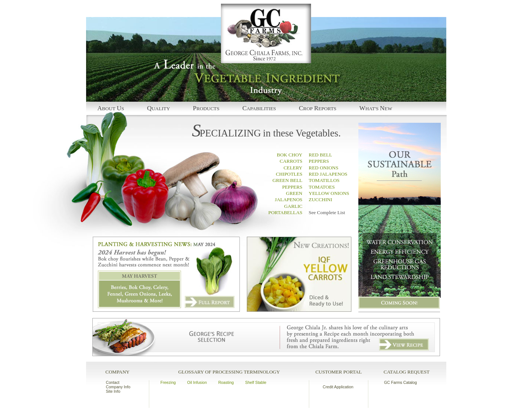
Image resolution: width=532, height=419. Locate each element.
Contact (113, 382)
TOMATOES (322, 187)
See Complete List (327, 212)
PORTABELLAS (285, 212)
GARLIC (293, 206)
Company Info (118, 387)
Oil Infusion (197, 382)
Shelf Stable (256, 382)
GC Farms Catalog (401, 382)
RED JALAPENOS (328, 174)
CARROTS (291, 161)
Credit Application (338, 387)
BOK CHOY (289, 155)
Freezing (168, 382)
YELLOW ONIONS (329, 193)
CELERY (293, 168)
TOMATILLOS (324, 180)
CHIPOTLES (289, 174)
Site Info (113, 391)
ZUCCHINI (321, 200)
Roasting (226, 382)
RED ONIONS (324, 168)
